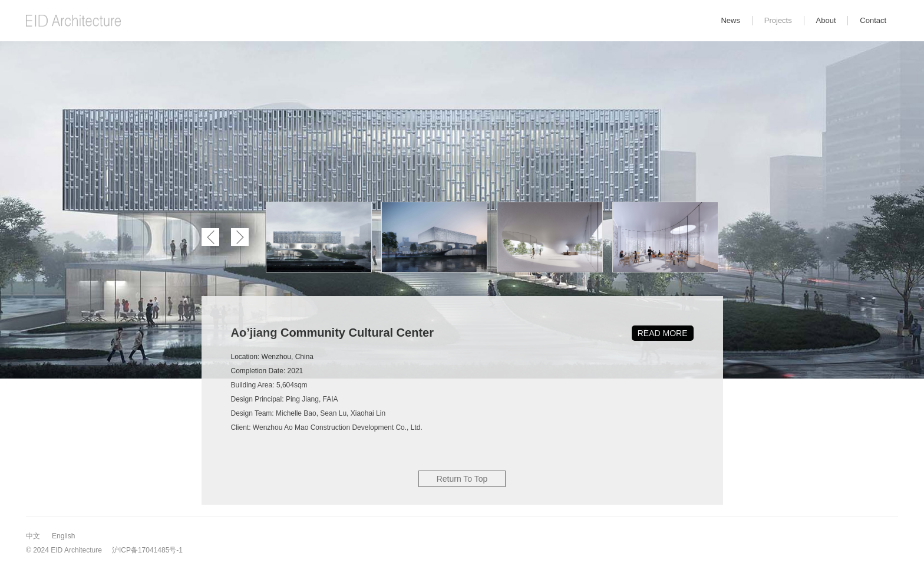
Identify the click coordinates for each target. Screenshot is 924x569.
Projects (778, 20)
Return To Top (462, 479)
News (730, 20)
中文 (33, 536)
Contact (873, 20)
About (826, 20)
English (63, 536)
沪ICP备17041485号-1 (147, 550)
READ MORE (663, 333)
